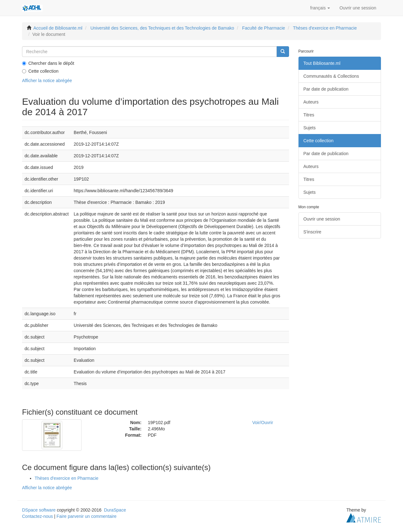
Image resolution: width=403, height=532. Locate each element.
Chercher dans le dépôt (48, 63)
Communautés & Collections (331, 76)
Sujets (310, 128)
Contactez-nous (37, 516)
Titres (309, 115)
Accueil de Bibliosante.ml (58, 28)
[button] (320, 8)
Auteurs (311, 102)
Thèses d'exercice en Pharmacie (325, 28)
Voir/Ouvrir (263, 423)
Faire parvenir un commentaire (86, 516)
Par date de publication (326, 89)
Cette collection (40, 71)
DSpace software (39, 510)
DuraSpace (115, 510)
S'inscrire (312, 232)
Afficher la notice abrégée (47, 81)
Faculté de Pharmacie (264, 28)
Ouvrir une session (322, 219)
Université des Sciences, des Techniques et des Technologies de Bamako (162, 28)
